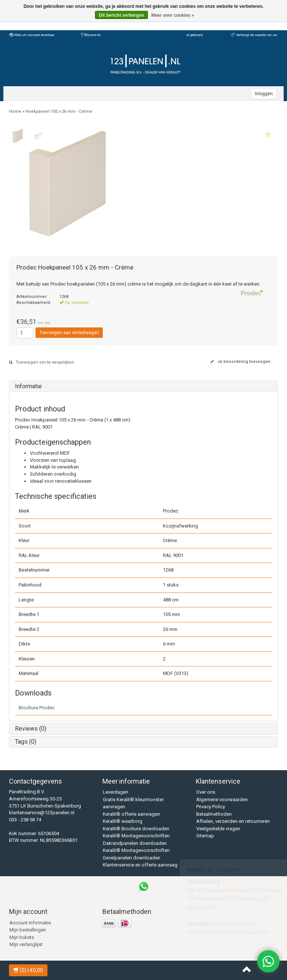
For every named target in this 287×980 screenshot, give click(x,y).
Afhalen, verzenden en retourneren (233, 821)
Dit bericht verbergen (122, 15)
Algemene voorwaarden (222, 799)
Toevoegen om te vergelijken (41, 362)
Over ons (206, 792)
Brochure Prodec (37, 708)
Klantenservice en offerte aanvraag (140, 865)
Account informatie (30, 923)
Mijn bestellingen (28, 930)
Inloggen (264, 94)
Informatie (28, 386)
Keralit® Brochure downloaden (136, 829)
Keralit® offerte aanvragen (131, 814)
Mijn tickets (22, 937)
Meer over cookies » (173, 15)
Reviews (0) (31, 729)
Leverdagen (115, 792)
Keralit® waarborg (123, 821)
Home (15, 111)
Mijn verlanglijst (26, 944)
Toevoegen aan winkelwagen (69, 333)
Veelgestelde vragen (218, 829)
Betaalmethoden (214, 814)
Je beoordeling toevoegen (240, 362)
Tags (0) (26, 742)
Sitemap (205, 836)
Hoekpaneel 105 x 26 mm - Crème (59, 111)
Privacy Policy (211, 807)
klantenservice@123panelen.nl (42, 813)
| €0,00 (28, 970)
